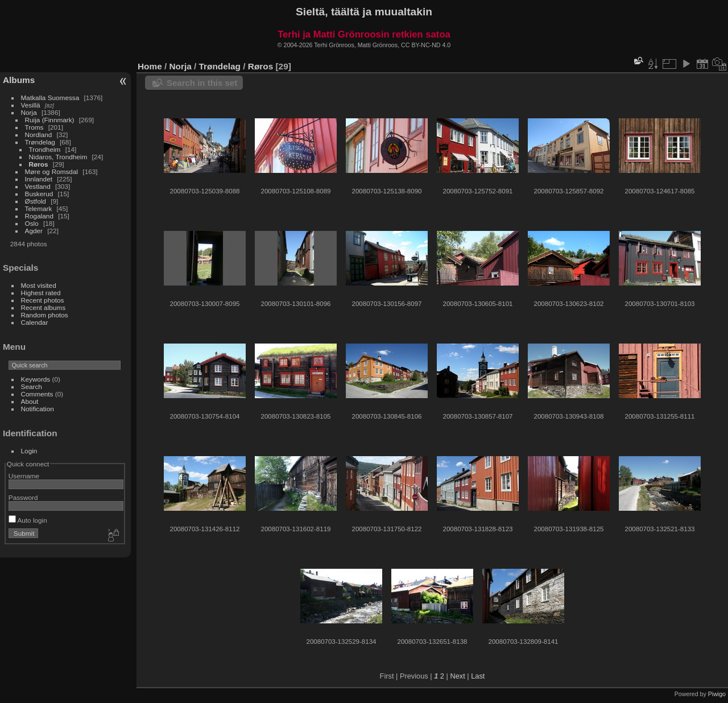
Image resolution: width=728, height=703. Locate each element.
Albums (19, 80)
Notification (38, 409)
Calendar (35, 322)
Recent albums (43, 307)
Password (23, 497)
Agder (34, 231)
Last (478, 676)
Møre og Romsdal (52, 171)
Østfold (36, 201)
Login (29, 451)
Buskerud (39, 194)
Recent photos (43, 300)
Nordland (39, 135)
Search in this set (202, 83)
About (30, 401)
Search (32, 386)
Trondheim (45, 149)
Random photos (45, 315)
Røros (39, 164)
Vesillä (31, 105)
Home (150, 66)
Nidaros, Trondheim (58, 157)
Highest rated (41, 293)
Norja (29, 112)
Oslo (32, 223)
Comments (37, 394)
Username (24, 476)
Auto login (28, 520)
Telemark (39, 208)
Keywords (36, 379)
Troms (34, 127)
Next (457, 676)
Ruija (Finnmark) (50, 120)
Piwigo (717, 694)
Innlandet (39, 179)
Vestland (38, 186)
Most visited (39, 285)
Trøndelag (40, 142)
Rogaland (39, 216)
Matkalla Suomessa (50, 98)
